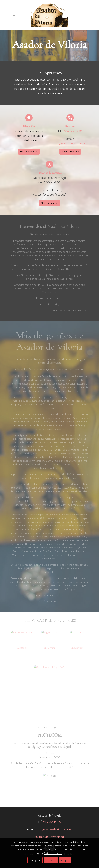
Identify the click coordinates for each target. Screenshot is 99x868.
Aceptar (65, 860)
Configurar (35, 860)
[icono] (29, 118)
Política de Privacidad (49, 837)
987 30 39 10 (73, 131)
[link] (50, 15)
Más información (29, 152)
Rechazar (51, 860)
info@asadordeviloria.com (70, 143)
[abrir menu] (14, 15)
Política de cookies (53, 853)
